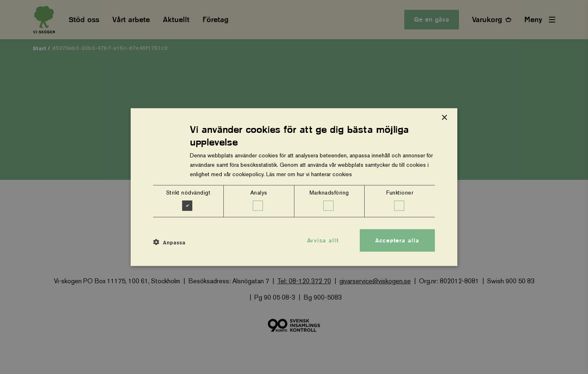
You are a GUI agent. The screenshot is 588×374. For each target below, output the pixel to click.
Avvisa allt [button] (323, 240)
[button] (169, 242)
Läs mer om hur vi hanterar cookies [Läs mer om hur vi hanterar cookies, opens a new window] (309, 174)
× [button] (444, 118)
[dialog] (294, 187)
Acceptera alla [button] (397, 240)
